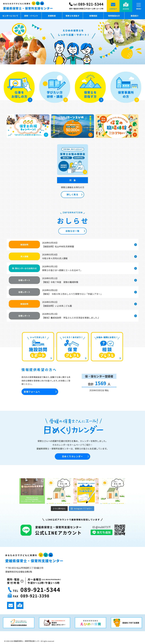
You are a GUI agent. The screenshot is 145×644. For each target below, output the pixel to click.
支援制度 (52, 16)
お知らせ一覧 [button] (75, 231)
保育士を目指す (72, 16)
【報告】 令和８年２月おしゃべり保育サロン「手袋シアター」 (72, 294)
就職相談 (93, 16)
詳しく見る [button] (75, 195)
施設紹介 (135, 16)
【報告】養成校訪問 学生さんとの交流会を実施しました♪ (71, 318)
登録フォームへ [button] (40, 392)
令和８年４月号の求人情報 (55, 258)
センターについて (10, 16)
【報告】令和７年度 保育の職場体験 (60, 282)
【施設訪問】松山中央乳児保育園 (58, 246)
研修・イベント (31, 16)
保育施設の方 (114, 16)
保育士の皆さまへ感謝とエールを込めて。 (62, 270)
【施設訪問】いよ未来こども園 (57, 306)
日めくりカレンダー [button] (75, 456)
